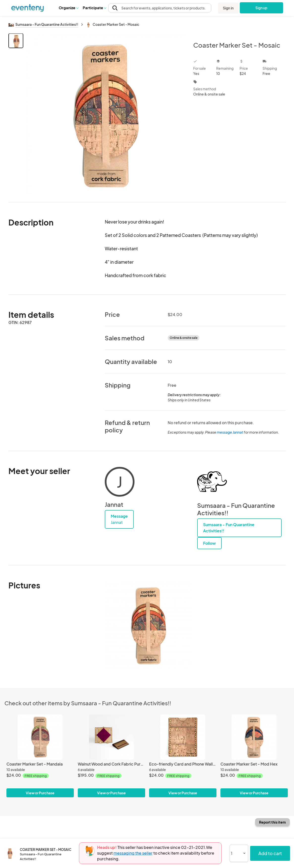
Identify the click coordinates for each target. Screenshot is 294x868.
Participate (94, 8)
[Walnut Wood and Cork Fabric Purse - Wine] (111, 737)
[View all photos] (105, 114)
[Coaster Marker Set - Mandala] (40, 737)
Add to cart (270, 853)
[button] (68, 8)
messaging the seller (133, 853)
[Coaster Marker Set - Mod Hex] (254, 737)
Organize (68, 8)
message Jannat (230, 432)
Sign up (261, 8)
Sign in (228, 8)
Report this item (272, 822)
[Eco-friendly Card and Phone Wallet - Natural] (183, 737)
